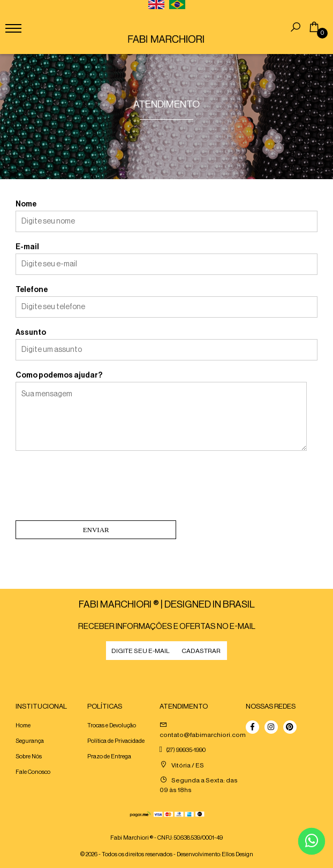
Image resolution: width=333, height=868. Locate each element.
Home (23, 725)
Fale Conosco (33, 772)
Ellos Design (237, 854)
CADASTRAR (201, 651)
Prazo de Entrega (109, 756)
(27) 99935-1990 (186, 750)
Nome (26, 204)
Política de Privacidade (116, 741)
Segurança (30, 741)
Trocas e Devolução (112, 725)
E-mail (27, 247)
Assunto (31, 333)
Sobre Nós (29, 756)
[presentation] (97, 488)
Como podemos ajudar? (59, 375)
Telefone (32, 290)
